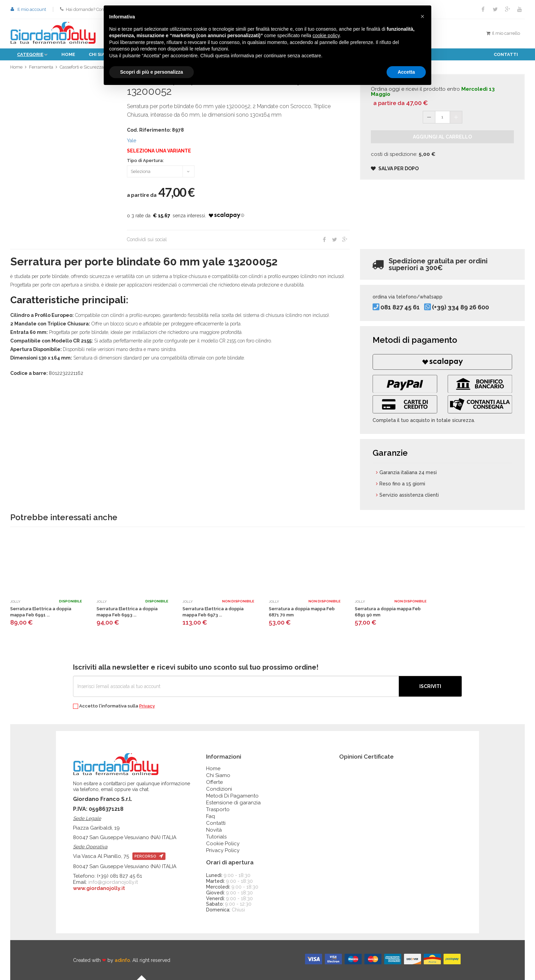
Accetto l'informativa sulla (114, 706)
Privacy (147, 706)
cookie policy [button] (326, 35)
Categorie (30, 54)
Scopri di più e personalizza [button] (151, 72)
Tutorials (216, 837)
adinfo (122, 960)
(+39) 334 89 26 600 (460, 307)
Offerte (214, 782)
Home (68, 54)
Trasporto (218, 809)
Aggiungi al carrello (442, 137)
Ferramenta (41, 67)
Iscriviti (430, 686)
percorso (149, 856)
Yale (132, 141)
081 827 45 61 (400, 307)
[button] (422, 16)
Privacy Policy (223, 850)
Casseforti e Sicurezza (82, 67)
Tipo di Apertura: (145, 161)
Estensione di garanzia (233, 803)
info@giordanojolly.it (113, 882)
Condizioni (219, 789)
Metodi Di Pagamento (232, 796)
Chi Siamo (218, 775)
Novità (214, 830)
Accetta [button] (406, 72)
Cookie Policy (223, 844)
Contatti (506, 54)
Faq (211, 816)
